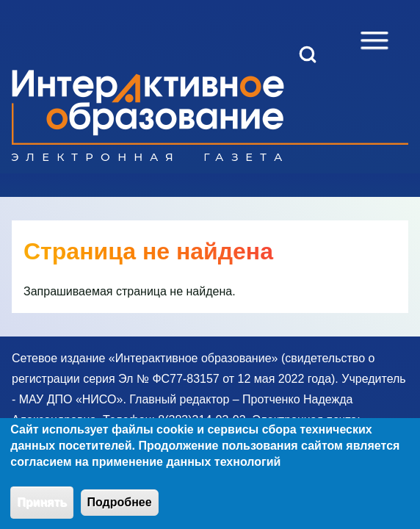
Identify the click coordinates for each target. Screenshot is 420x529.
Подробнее (120, 512)
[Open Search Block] (308, 54)
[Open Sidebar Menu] (374, 40)
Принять (42, 512)
